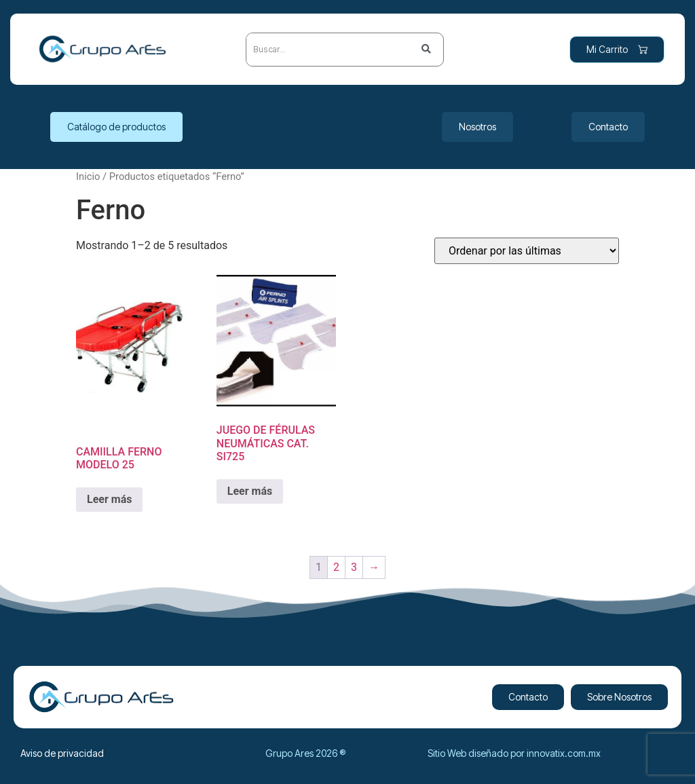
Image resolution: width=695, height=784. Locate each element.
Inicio (88, 176)
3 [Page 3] (354, 567)
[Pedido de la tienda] (527, 251)
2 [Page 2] (336, 567)
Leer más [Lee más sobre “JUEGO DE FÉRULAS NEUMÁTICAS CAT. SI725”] (250, 491)
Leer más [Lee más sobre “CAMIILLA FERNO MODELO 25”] (109, 499)
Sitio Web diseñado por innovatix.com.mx (514, 753)
